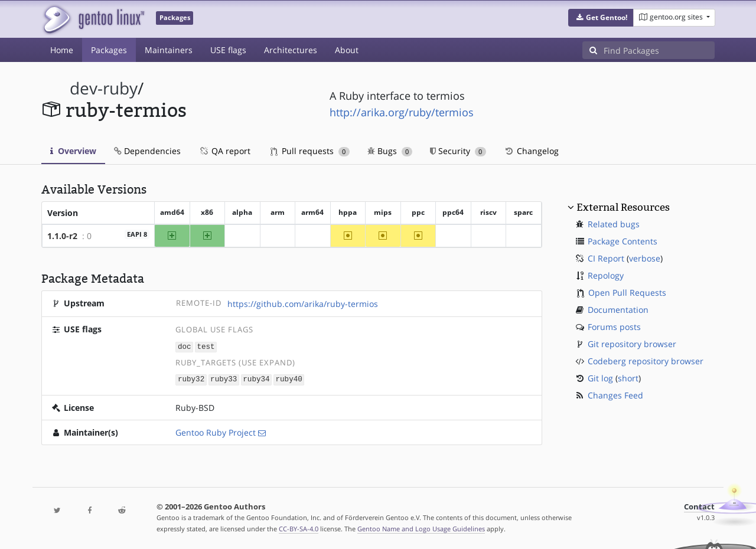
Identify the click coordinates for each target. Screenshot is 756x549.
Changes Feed (615, 395)
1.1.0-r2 (62, 236)
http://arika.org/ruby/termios (402, 112)
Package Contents (623, 241)
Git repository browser (632, 344)
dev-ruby (104, 88)
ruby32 (191, 379)
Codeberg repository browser (646, 361)
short (628, 378)
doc (185, 346)
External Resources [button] (623, 207)
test (206, 346)
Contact (699, 506)
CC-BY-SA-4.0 (299, 527)
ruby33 (224, 379)
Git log (600, 378)
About (347, 50)
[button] (601, 18)
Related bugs (614, 224)
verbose (645, 258)
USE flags (228, 50)
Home (62, 50)
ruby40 (289, 379)
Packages (109, 50)
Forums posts (614, 327)
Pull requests (310, 151)
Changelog (531, 151)
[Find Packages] (659, 50)
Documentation (618, 310)
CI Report (606, 258)
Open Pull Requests (627, 293)
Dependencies (147, 151)
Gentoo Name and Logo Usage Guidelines (421, 527)
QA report (224, 151)
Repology (606, 275)
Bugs (390, 151)
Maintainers (169, 50)
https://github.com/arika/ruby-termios (303, 304)
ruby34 (256, 379)
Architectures (291, 50)
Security (458, 151)
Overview (73, 151)
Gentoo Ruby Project (216, 431)
